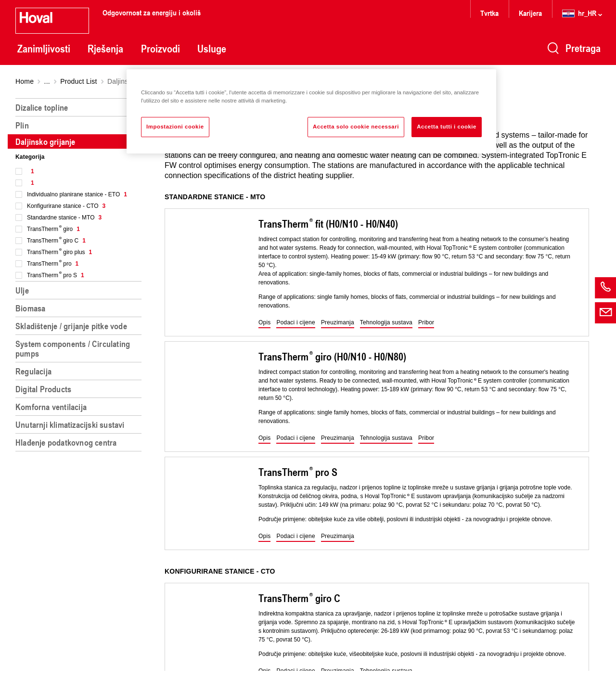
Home (25, 81)
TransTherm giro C (56, 241)
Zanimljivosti (44, 49)
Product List (78, 81)
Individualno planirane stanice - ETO (77, 194)
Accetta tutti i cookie (447, 127)
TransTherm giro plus (59, 252)
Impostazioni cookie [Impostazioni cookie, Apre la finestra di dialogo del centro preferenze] (175, 127)
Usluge (212, 49)
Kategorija (30, 157)
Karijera (530, 13)
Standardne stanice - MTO (64, 218)
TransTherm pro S (56, 275)
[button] (264, 323)
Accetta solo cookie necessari (356, 127)
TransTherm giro (53, 229)
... (47, 81)
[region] (80, 392)
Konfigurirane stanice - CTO (66, 206)
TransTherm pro (53, 264)
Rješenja (105, 49)
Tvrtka (489, 13)
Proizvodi (160, 49)
